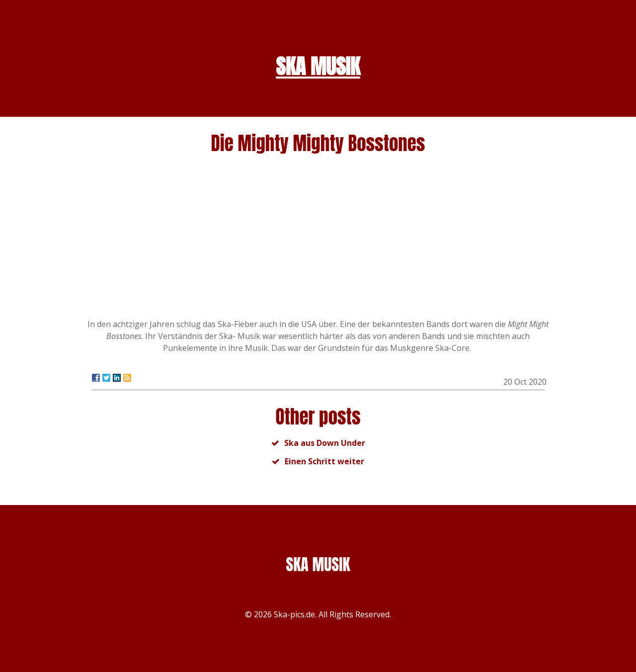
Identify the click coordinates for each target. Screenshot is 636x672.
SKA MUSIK (318, 66)
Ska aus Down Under (325, 443)
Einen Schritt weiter (324, 461)
